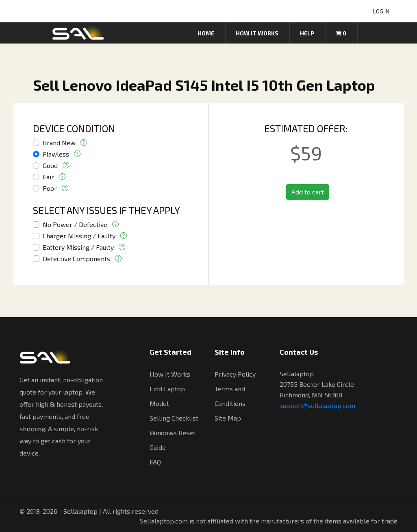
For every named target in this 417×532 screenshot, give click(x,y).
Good (50, 165)
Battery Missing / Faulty (78, 247)
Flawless (56, 154)
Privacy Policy (235, 374)
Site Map (228, 418)
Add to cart (308, 192)
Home (206, 33)
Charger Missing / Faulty (79, 236)
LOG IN (381, 11)
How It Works (170, 374)
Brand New (59, 143)
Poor (50, 188)
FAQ (155, 462)
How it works (257, 33)
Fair (48, 177)
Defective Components (76, 258)
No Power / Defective (75, 224)
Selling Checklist (174, 418)
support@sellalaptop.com (317, 405)
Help (307, 33)
